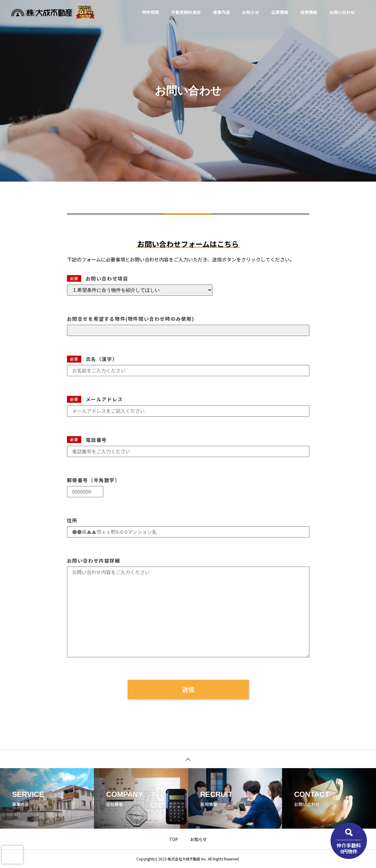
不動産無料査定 (186, 12)
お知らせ (251, 12)
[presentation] (12, 855)
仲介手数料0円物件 (349, 848)
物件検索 (151, 12)
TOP (173, 839)
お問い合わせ (342, 12)
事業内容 (221, 12)
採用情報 (309, 12)
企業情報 (280, 12)
